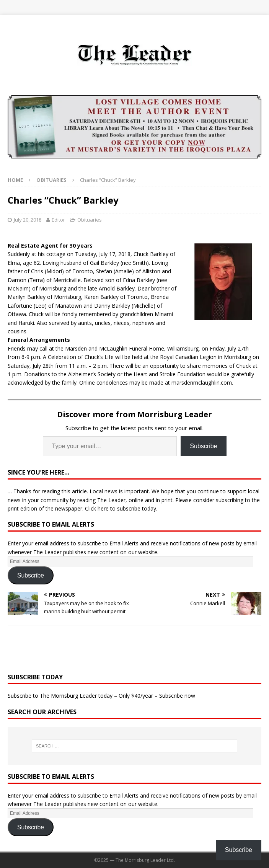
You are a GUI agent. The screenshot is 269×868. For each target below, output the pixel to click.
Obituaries (90, 220)
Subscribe (203, 446)
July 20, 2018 (28, 220)
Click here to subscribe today (121, 508)
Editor (58, 220)
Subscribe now (177, 696)
